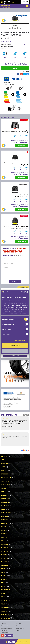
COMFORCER (6, 481)
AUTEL (3, 467)
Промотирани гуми (6, 626)
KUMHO (4, 537)
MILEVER (4, 562)
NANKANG (5, 565)
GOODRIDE (5, 520)
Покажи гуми (15, 355)
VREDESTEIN (6, 614)
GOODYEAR (5, 523)
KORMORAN (5, 534)
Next (28, 415)
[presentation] (13, 276)
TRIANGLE (5, 607)
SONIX (3, 597)
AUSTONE (5, 463)
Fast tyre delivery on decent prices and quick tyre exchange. (15, 437)
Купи (15, 68)
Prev (24, 415)
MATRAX (4, 555)
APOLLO (4, 456)
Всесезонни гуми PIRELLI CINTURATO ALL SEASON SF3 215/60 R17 (16, 228)
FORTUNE (5, 505)
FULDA (4, 509)
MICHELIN (5, 558)
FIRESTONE (5, 502)
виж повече (22, 146)
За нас (18, 626)
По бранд (4, 623)
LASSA (3, 541)
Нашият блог (9, 635)
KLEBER (4, 530)
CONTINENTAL (6, 484)
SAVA (3, 593)
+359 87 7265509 (6, 5)
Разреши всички (15, 346)
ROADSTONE (6, 590)
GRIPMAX (4, 527)
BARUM (4, 470)
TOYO (3, 604)
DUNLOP (4, 495)
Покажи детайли (20, 341)
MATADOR (5, 551)
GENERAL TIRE (6, 513)
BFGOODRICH (6, 474)
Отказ (15, 351)
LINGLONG (5, 544)
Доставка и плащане (6, 628)
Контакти (19, 623)
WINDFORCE (5, 618)
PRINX (3, 583)
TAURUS (4, 600)
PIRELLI (4, 576)
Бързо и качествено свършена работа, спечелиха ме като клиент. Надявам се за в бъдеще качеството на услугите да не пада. (15, 422)
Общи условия (20, 628)
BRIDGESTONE (6, 477)
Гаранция (19, 631)
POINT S (4, 579)
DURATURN (5, 498)
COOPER (4, 488)
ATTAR (3, 460)
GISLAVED (5, 516)
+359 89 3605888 (6, 7)
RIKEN (3, 586)
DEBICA (4, 491)
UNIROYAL (5, 611)
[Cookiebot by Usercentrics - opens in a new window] (21, 292)
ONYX (3, 572)
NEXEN (4, 569)
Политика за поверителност (5, 631)
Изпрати (15, 281)
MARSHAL (5, 548)
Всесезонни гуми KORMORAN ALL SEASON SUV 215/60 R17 (17, 196)
